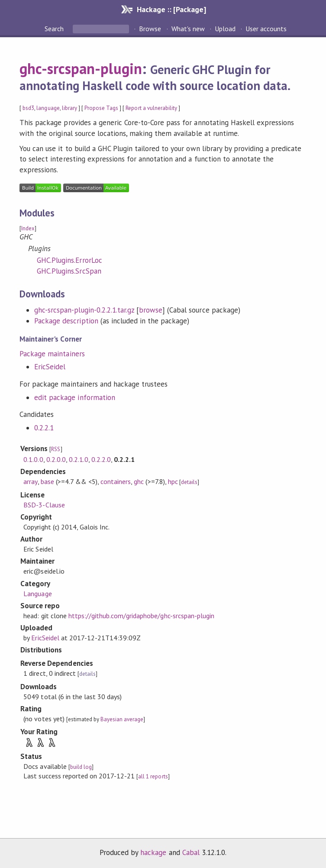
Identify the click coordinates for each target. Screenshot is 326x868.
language (48, 108)
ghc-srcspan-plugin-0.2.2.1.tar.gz (84, 310)
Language (37, 594)
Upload (225, 29)
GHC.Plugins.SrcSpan (69, 271)
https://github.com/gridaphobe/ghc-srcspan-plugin (141, 616)
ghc (139, 481)
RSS (56, 449)
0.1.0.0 (33, 459)
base (47, 481)
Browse (150, 29)
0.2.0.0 (56, 459)
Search (55, 29)
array (30, 481)
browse (151, 310)
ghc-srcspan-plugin (81, 68)
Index (28, 228)
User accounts (266, 29)
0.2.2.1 (44, 428)
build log (81, 767)
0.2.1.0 (79, 459)
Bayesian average (122, 719)
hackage (153, 852)
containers (116, 481)
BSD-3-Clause (44, 505)
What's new (188, 29)
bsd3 (28, 108)
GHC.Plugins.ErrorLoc (69, 260)
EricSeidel (50, 367)
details (189, 482)
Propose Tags (101, 108)
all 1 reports (153, 776)
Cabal (191, 852)
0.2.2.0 (101, 459)
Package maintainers (52, 354)
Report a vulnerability (151, 108)
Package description (66, 321)
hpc (173, 481)
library (69, 108)
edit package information (75, 397)
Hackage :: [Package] (171, 9)
